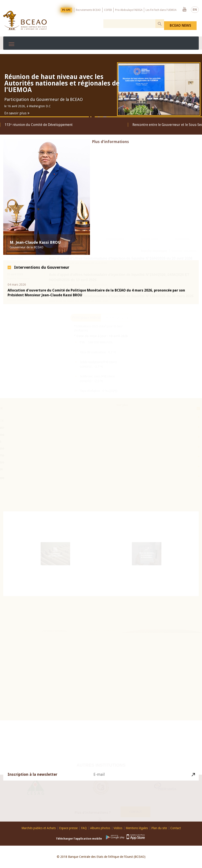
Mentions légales (137, 828)
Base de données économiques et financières (147, 556)
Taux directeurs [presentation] (116, 343)
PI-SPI (66, 10)
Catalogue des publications (55, 555)
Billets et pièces (154, 645)
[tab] (36, 260)
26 (35, 639)
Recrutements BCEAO (88, 10)
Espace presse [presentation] (150, 260)
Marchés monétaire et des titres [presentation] (36, 260)
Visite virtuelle (151, 651)
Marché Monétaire (154, 272)
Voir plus (122, 430)
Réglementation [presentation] (115, 260)
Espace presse (68, 828)
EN (195, 9)
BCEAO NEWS (180, 26)
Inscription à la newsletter (33, 777)
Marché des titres (184, 272)
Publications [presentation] (83, 260)
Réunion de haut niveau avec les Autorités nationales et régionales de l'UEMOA (62, 83)
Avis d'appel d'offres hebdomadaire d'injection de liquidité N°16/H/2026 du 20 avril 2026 (121, 279)
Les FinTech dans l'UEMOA (161, 10)
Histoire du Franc (156, 639)
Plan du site (159, 828)
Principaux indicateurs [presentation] (87, 343)
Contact (135, 809)
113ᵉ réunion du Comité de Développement (39, 125)
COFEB (108, 10)
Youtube (184, 9)
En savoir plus (15, 113)
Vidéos (118, 828)
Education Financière (101, 633)
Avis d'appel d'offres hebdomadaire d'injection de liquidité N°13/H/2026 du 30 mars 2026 (121, 317)
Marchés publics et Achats (39, 828)
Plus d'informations (110, 145)
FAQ (84, 828)
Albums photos (100, 828)
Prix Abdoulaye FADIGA (129, 10)
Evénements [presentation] (182, 260)
